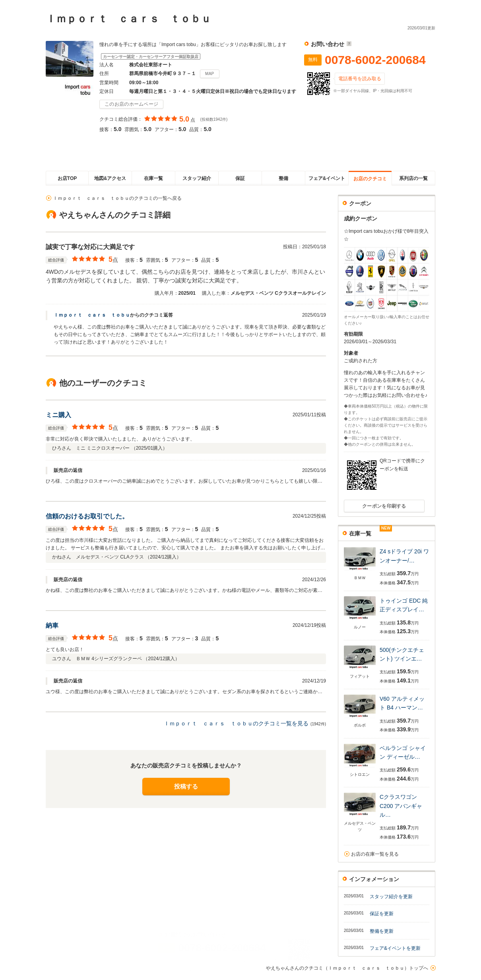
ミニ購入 (58, 415)
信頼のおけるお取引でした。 (87, 516)
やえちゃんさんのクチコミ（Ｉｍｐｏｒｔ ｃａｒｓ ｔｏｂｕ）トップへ (347, 968)
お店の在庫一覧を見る (375, 854)
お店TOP (67, 178)
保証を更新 (382, 914)
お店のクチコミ (370, 179)
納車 (52, 625)
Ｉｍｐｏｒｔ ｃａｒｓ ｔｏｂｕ (92, 315)
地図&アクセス (110, 178)
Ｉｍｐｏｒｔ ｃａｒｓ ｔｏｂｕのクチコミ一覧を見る (236, 723)
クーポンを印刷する (384, 506)
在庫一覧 (153, 178)
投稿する (186, 786)
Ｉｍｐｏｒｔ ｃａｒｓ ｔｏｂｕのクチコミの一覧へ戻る (117, 198)
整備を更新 (382, 931)
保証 (240, 178)
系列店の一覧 (413, 178)
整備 (283, 178)
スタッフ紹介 (197, 178)
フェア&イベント (327, 178)
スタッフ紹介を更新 (391, 897)
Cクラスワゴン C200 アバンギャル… (401, 806)
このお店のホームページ (131, 104)
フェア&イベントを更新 (395, 948)
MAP (210, 74)
